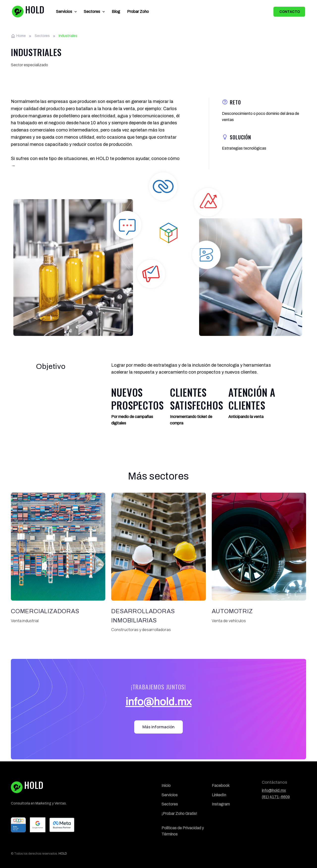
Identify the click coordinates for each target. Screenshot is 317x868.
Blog (116, 12)
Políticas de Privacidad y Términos (183, 831)
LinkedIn (219, 795)
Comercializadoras (45, 611)
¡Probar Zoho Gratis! (179, 814)
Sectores (92, 12)
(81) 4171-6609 (276, 797)
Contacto (289, 12)
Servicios (64, 12)
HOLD (63, 854)
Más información (158, 727)
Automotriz (232, 611)
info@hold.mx (159, 702)
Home (18, 36)
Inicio (166, 786)
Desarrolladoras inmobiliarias (143, 616)
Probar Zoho (138, 12)
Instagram (221, 804)
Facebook (221, 786)
